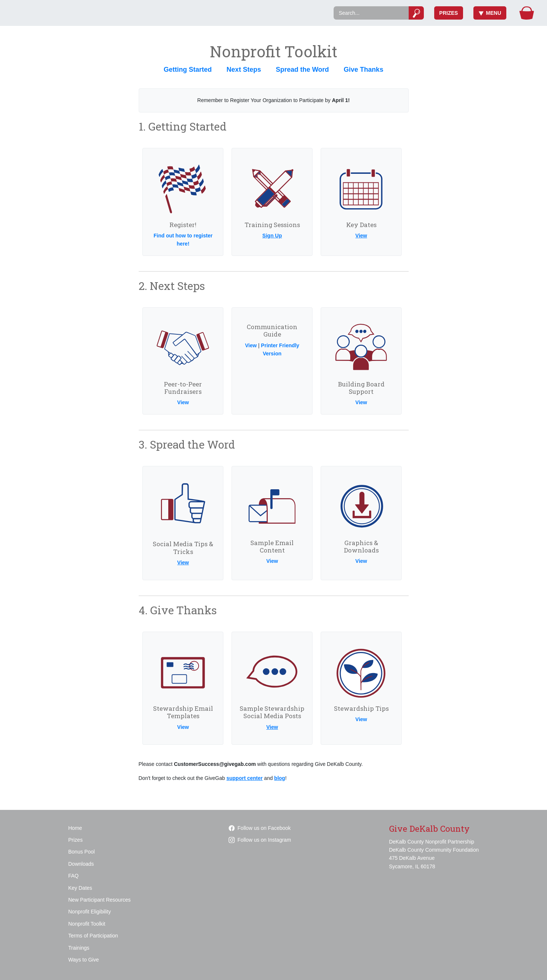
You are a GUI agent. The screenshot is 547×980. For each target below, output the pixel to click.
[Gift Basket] (527, 13)
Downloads (81, 864)
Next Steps (244, 70)
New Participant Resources (100, 900)
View (361, 236)
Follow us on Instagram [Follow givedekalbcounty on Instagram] (260, 840)
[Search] (371, 13)
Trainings (79, 948)
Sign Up (272, 236)
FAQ (74, 876)
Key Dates (80, 888)
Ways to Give (84, 960)
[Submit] (416, 13)
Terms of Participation (93, 936)
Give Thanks (363, 70)
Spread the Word (303, 70)
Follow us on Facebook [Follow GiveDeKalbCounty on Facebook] (260, 828)
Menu (490, 13)
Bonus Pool (82, 852)
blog (280, 778)
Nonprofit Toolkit (87, 924)
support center (244, 778)
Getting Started (188, 70)
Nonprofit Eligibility (90, 912)
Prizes (449, 13)
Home (75, 828)
